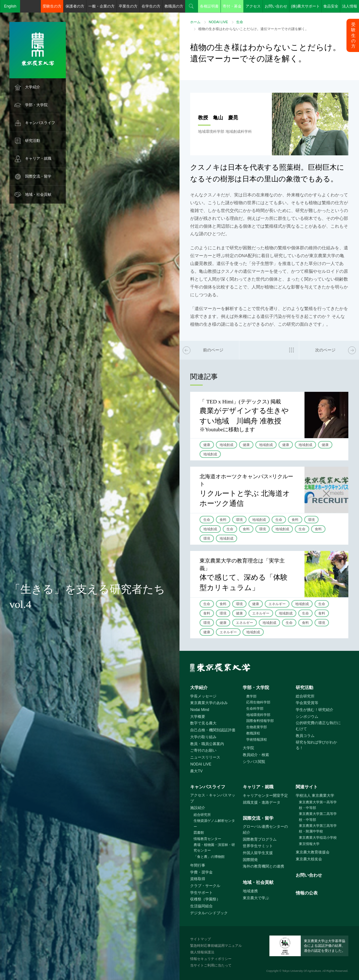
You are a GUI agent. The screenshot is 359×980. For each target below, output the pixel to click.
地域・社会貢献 (38, 194)
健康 (207, 445)
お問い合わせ (276, 6)
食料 (223, 520)
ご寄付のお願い (203, 750)
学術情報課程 (257, 739)
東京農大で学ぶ (256, 898)
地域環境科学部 (258, 715)
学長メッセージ (203, 696)
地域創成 (226, 445)
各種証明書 (209, 6)
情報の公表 (307, 893)
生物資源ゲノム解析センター (214, 824)
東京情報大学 (309, 844)
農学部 (251, 696)
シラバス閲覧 (254, 762)
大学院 (248, 748)
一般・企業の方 (101, 6)
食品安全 (331, 6)
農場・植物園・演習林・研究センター (214, 848)
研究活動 (33, 141)
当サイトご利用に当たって (211, 965)
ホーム (195, 22)
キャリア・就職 (38, 158)
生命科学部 (255, 708)
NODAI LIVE (218, 22)
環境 (239, 520)
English (10, 6)
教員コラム (305, 736)
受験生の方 (52, 6)
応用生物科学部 (258, 702)
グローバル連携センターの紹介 (265, 830)
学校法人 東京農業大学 (315, 796)
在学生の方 (151, 6)
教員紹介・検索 (256, 755)
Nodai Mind (200, 710)
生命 (240, 22)
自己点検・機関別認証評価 (213, 730)
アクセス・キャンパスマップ (213, 798)
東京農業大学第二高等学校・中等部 (318, 817)
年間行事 (198, 865)
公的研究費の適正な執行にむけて (318, 726)
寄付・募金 (232, 6)
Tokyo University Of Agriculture (302, 971)
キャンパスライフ (40, 123)
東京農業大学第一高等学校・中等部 (318, 805)
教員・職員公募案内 (207, 744)
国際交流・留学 (38, 176)
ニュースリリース (205, 757)
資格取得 (198, 879)
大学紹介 (33, 87)
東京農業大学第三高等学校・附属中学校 (318, 829)
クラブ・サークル (205, 886)
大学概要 (198, 717)
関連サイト (307, 787)
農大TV (196, 771)
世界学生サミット (258, 846)
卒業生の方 (128, 6)
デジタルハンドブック (209, 913)
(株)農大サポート (305, 6)
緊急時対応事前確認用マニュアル (216, 946)
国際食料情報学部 (260, 721)
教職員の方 (174, 6)
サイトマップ (200, 939)
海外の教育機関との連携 (263, 866)
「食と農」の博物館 (209, 857)
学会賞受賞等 (307, 703)
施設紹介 (198, 808)
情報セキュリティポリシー (211, 959)
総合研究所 (305, 696)
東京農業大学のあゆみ (209, 703)
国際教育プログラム (260, 839)
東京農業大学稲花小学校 (318, 837)
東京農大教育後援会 (313, 852)
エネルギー (277, 604)
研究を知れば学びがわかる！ (316, 745)
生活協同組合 (201, 906)
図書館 (199, 832)
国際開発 (250, 860)
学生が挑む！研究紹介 (315, 710)
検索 (191, 6)
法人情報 (350, 6)
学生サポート (201, 893)
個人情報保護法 (202, 952)
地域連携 (250, 891)
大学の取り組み (203, 737)
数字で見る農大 (203, 723)
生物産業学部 (257, 727)
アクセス (253, 6)
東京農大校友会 (309, 859)
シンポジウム (307, 717)
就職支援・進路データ (262, 802)
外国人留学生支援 (258, 853)
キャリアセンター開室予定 (265, 796)
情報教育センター (207, 839)
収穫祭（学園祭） (205, 899)
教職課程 (253, 733)
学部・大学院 (36, 105)
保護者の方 (75, 6)
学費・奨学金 (201, 872)
